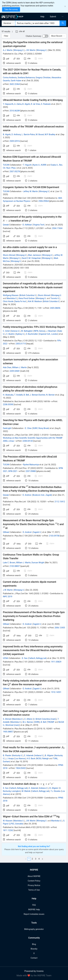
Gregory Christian (43, 78)
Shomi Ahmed (9, 255)
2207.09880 (31, 471)
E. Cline (28, 428)
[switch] (45, 36)
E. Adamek (29, 755)
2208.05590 (8, 404)
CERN (37, 722)
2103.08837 (15, 566)
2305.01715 (21, 344)
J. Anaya (10, 758)
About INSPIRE (34, 876)
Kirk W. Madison (35, 301)
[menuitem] (42, 17)
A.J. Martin (8, 50)
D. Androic (27, 495)
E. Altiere (28, 719)
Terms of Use (34, 890)
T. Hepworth (8, 104)
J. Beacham (51, 331)
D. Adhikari (27, 225)
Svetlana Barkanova (26, 78)
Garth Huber (16, 81)
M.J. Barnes (28, 722)
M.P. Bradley (50, 134)
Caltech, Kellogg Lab (37, 658)
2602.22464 (15, 84)
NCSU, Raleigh (42, 758)
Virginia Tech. (39, 225)
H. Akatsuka (8, 395)
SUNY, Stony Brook (41, 428)
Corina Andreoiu (10, 78)
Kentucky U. (18, 755)
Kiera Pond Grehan (27, 298)
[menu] (52, 17)
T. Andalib (18, 395)
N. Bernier (50, 395)
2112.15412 (60, 502)
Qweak (6, 225)
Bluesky (34, 949)
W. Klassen (8, 821)
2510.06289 (15, 111)
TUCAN (6, 165)
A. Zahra (18, 104)
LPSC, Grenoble (16, 824)
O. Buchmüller (32, 334)
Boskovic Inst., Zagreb (42, 495)
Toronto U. (55, 298)
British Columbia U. (28, 295)
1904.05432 (21, 768)
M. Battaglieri (27, 331)
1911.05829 (56, 662)
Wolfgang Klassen (11, 295)
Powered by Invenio (34, 971)
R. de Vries (35, 104)
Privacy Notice (34, 885)
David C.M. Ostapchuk (31, 258)
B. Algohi (26, 104)
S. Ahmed (7, 719)
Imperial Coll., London (48, 334)
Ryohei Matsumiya (31, 465)
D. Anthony (16, 134)
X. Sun (25, 658)
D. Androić (27, 532)
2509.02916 (15, 141)
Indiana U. (39, 755)
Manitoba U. (12, 298)
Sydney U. (20, 334)
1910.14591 (56, 692)
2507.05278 (15, 171)
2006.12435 (60, 628)
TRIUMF (51, 722)
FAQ (34, 905)
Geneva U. (15, 331)
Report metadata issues (34, 914)
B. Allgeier (49, 755)
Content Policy (34, 881)
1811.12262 (8, 830)
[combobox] (37, 23)
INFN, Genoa (39, 331)
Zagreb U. (37, 532)
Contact (34, 958)
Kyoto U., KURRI (40, 165)
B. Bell (26, 395)
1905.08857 (8, 732)
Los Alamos (20, 758)
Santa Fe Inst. (21, 301)
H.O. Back (31, 758)
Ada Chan (7, 367)
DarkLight (7, 428)
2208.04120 (28, 441)
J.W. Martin (30, 50)
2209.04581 (15, 371)
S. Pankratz (46, 104)
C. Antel (6, 331)
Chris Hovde (8, 301)
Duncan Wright (38, 563)
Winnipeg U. (19, 50)
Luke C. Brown (9, 563)
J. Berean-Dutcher (38, 395)
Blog (34, 944)
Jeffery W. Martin (31, 191)
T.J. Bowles (56, 791)
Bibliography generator (34, 929)
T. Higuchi (27, 165)
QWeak (6, 532)
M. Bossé (40, 134)
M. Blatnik (26, 791)
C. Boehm (10, 334)
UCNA (5, 658)
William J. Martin (20, 367)
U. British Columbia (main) (45, 719)
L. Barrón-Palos (28, 134)
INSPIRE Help (34, 910)
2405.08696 (55, 308)
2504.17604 (57, 228)
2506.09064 (44, 201)
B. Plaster (7, 755)
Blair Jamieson (35, 255)
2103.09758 (54, 536)
